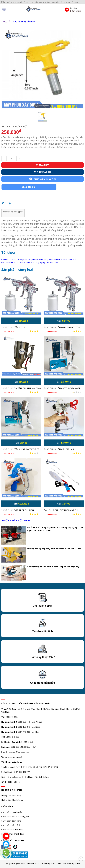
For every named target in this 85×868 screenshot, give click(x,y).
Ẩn (21, 212)
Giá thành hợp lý (43, 606)
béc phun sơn (52, 262)
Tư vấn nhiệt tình (43, 631)
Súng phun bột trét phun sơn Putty (18, 510)
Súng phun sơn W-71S (13, 327)
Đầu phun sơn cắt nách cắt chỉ (61, 510)
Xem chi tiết (9, 332)
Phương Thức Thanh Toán (13, 834)
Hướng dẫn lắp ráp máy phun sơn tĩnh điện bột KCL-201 (54, 549)
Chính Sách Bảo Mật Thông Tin (15, 817)
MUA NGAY (42, 165)
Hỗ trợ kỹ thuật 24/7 (43, 657)
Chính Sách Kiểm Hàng (11, 821)
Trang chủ (6, 21)
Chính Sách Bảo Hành (11, 825)
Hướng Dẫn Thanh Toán (12, 800)
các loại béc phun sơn (67, 259)
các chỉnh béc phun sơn (12, 262)
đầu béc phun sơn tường (12, 259)
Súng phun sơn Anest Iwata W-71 (62, 388)
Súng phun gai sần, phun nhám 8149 (21, 388)
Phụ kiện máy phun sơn (25, 21)
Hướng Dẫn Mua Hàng (11, 796)
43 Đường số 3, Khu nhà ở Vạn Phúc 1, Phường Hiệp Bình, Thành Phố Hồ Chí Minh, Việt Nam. (40, 2)
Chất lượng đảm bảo (43, 683)
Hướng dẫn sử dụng (16, 520)
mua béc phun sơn (32, 259)
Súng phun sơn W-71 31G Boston (62, 327)
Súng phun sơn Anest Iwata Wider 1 (21, 449)
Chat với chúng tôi (42, 179)
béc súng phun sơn (48, 259)
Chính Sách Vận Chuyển (12, 812)
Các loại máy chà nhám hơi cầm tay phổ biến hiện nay (53, 567)
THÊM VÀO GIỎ (42, 172)
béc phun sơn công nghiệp (34, 262)
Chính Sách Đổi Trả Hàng (12, 830)
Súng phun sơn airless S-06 (59, 449)
